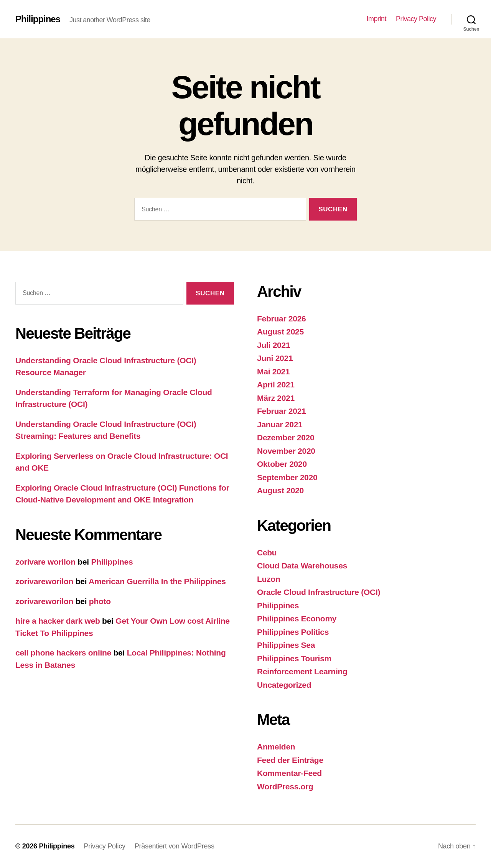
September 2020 (287, 477)
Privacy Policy (416, 19)
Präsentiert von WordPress (175, 846)
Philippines (38, 19)
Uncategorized (284, 685)
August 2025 (280, 332)
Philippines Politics (293, 632)
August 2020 (280, 490)
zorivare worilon (45, 562)
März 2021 (276, 398)
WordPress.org (285, 786)
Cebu (267, 553)
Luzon (269, 579)
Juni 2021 (275, 358)
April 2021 (276, 385)
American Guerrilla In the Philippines (157, 581)
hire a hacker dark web (58, 621)
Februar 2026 (282, 319)
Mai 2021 (273, 371)
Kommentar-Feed (289, 773)
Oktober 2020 (282, 464)
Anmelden (276, 747)
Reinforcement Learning (302, 671)
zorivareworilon (44, 581)
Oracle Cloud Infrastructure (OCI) (319, 592)
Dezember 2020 (286, 437)
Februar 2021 (282, 411)
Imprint (376, 19)
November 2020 (286, 451)
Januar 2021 (280, 424)
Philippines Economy (297, 618)
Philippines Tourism (294, 658)
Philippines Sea (286, 645)
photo (100, 601)
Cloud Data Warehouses (302, 566)
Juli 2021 (274, 345)
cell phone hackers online (63, 653)
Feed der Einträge (290, 760)
